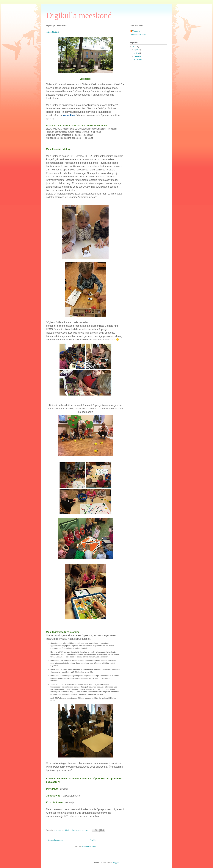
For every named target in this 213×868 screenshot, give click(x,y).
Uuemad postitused (56, 840)
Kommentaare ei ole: (80, 830)
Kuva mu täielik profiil (138, 35)
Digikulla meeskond (79, 15)
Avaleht (93, 840)
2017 (135, 47)
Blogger (116, 863)
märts (137, 53)
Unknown (136, 31)
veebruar (138, 56)
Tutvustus (52, 32)
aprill (137, 50)
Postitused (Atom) (89, 846)
